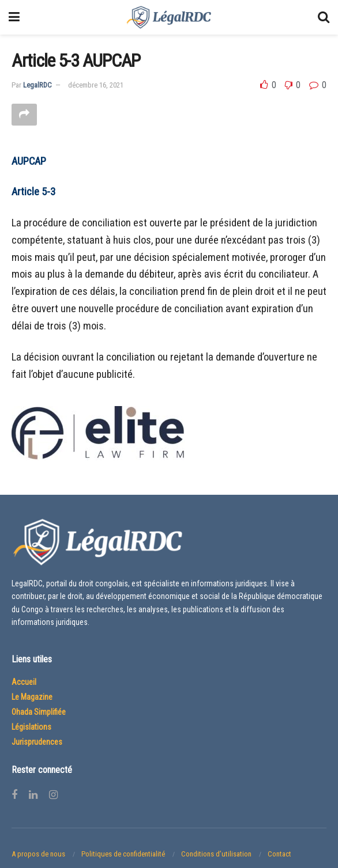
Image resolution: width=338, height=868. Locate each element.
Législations (31, 727)
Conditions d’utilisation (216, 854)
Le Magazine (32, 698)
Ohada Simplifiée (39, 712)
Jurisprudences (37, 742)
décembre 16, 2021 (96, 85)
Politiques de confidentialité (123, 854)
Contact (279, 854)
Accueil (24, 683)
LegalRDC (37, 85)
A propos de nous (38, 854)
